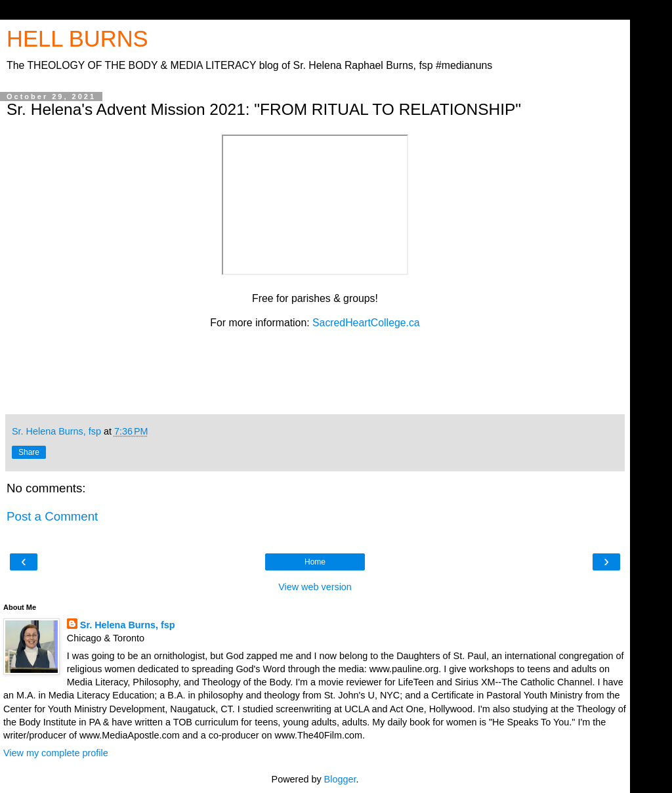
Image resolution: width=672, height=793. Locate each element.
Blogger (340, 779)
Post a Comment (52, 516)
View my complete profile (56, 753)
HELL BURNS (77, 39)
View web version (315, 587)
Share (29, 452)
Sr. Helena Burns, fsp (128, 625)
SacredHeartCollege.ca (366, 323)
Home (315, 562)
